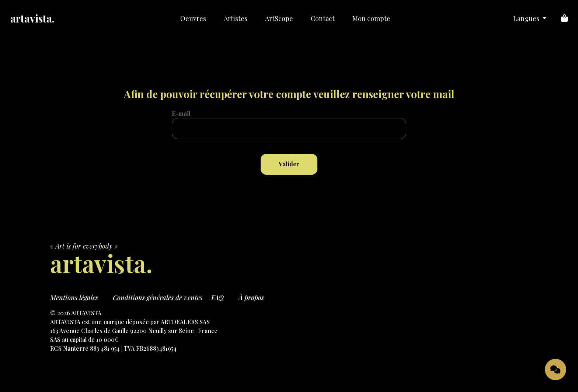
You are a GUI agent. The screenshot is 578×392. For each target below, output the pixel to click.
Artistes (236, 18)
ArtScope (279, 18)
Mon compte (371, 18)
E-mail (181, 113)
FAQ (217, 298)
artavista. (32, 18)
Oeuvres (193, 18)
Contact (323, 18)
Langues (527, 18)
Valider (289, 164)
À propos (251, 298)
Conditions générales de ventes (158, 298)
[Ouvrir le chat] (556, 370)
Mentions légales (74, 298)
